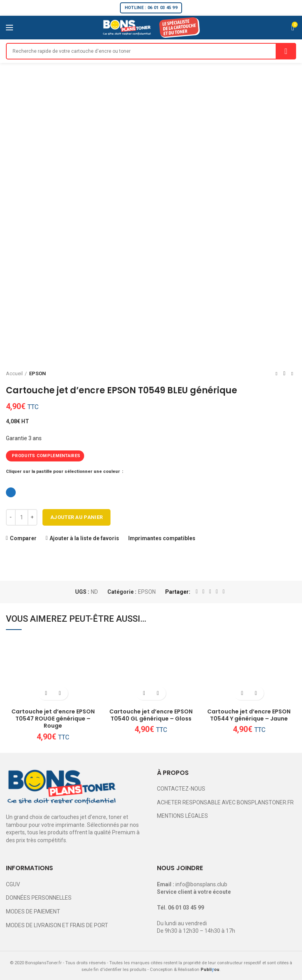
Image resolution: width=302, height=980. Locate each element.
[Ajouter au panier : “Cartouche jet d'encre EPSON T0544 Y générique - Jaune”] (242, 693)
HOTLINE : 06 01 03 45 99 (151, 8)
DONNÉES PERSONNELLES (39, 898)
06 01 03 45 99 (186, 908)
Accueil (14, 373)
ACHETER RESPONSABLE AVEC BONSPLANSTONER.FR (225, 802)
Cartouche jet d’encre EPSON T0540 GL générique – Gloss (151, 715)
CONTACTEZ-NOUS (181, 789)
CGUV (13, 884)
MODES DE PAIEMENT (33, 911)
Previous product (276, 374)
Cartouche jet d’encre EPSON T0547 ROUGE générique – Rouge (53, 719)
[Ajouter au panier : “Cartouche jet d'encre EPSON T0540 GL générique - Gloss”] (144, 693)
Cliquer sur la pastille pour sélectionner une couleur (64, 471)
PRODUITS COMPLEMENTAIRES (46, 456)
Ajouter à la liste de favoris (84, 538)
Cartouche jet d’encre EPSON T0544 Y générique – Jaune (249, 715)
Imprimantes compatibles (162, 538)
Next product (292, 374)
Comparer (23, 538)
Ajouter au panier (76, 517)
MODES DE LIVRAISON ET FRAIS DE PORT (57, 925)
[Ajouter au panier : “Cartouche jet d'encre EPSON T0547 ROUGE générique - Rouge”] (46, 693)
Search (286, 51)
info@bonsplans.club (201, 884)
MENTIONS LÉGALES (182, 816)
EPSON (38, 373)
